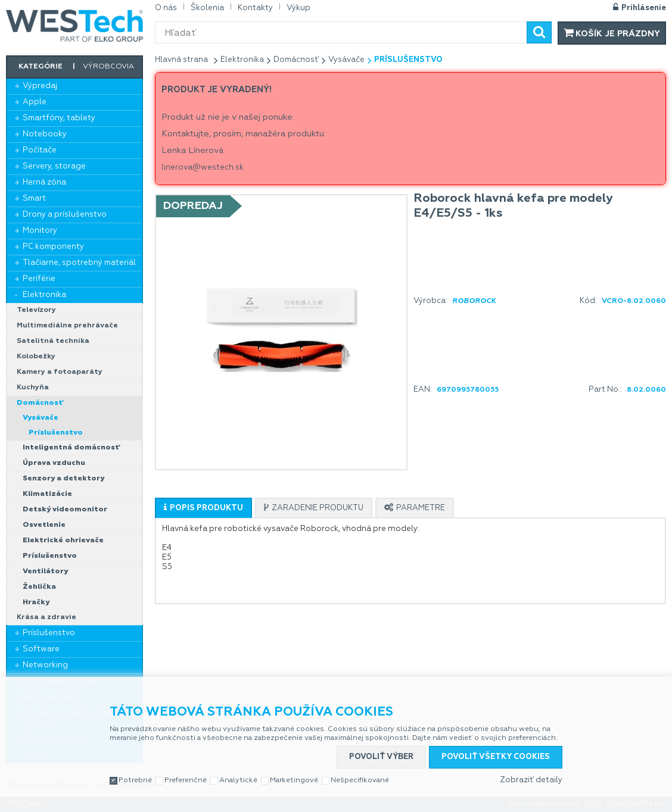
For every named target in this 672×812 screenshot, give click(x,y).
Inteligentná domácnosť (71, 448)
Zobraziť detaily (531, 780)
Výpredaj (40, 86)
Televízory (36, 310)
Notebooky (45, 134)
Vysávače (41, 418)
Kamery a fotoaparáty (60, 372)
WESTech (74, 26)
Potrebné (135, 780)
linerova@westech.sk (203, 168)
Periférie (39, 279)
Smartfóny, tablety (59, 118)
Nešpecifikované (360, 780)
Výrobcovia (108, 67)
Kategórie (41, 67)
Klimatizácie (47, 494)
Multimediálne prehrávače (67, 326)
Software (41, 649)
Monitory (40, 231)
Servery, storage (54, 166)
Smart (34, 199)
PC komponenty (53, 247)
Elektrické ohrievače (63, 541)
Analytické (238, 780)
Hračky (36, 602)
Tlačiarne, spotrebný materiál (79, 263)
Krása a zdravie (46, 617)
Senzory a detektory (63, 479)
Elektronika (44, 295)
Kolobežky (36, 357)
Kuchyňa (33, 388)
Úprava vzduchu (54, 463)
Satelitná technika (53, 341)
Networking (45, 665)
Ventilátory (45, 571)
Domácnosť (40, 403)
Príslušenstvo (56, 433)
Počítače (40, 150)
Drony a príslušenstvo (65, 215)
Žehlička (39, 587)
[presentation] (203, 508)
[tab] (203, 508)
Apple (35, 102)
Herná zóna (44, 182)
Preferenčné (186, 780)
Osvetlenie (44, 525)
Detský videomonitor (65, 510)
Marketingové (294, 780)
